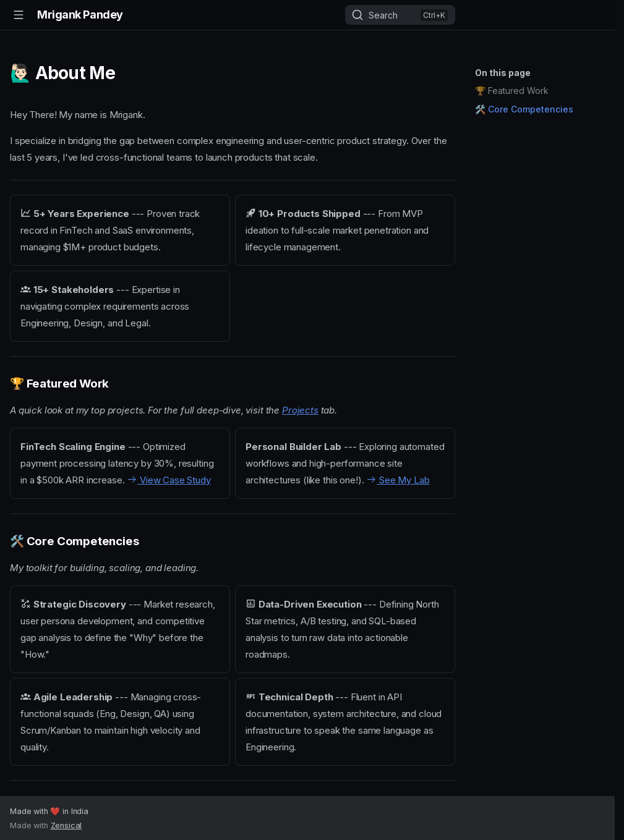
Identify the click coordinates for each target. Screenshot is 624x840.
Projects (300, 410)
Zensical (66, 825)
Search (383, 15)
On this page (503, 73)
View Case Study (169, 480)
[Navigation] (19, 15)
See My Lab (398, 480)
